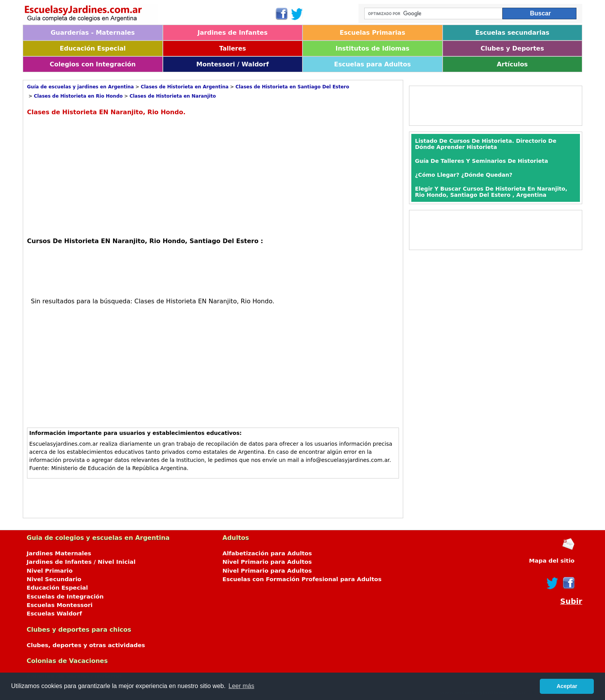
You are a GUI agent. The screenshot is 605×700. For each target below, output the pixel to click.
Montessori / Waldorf (233, 64)
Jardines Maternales (59, 553)
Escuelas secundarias (512, 33)
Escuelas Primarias (372, 33)
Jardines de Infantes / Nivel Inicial (81, 562)
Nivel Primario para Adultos (267, 562)
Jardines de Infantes (232, 33)
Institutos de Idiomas (372, 48)
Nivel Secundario (54, 579)
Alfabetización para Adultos (267, 553)
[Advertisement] (92, 176)
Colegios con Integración (93, 64)
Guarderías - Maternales (93, 33)
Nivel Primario (50, 571)
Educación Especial (93, 48)
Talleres (233, 48)
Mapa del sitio (552, 561)
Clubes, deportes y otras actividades (86, 645)
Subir (571, 601)
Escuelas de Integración (65, 597)
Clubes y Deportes (512, 48)
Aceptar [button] (567, 686)
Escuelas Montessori (60, 605)
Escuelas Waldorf (54, 614)
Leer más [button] (241, 686)
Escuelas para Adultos (373, 64)
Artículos (512, 64)
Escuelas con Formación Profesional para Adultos (302, 579)
